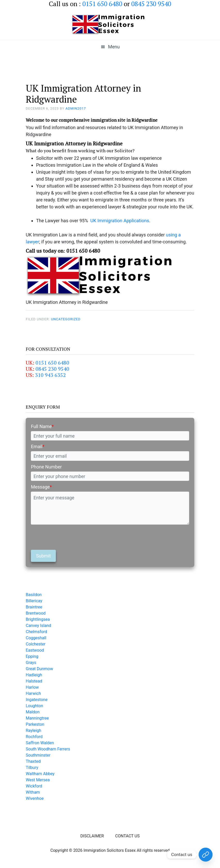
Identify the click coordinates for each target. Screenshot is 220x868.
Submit (43, 556)
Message (41, 487)
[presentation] (70, 537)
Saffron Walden (40, 743)
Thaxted (33, 761)
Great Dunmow (39, 669)
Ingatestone (37, 700)
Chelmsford (36, 632)
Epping (32, 656)
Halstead (34, 681)
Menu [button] (114, 47)
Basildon (34, 595)
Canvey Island (38, 626)
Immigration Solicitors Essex (110, 24)
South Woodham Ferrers (48, 749)
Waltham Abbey (40, 774)
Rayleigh (33, 730)
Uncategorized (66, 319)
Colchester (36, 644)
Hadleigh (34, 675)
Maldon (33, 712)
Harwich (33, 693)
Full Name (42, 426)
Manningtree (37, 718)
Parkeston (35, 724)
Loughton (34, 706)
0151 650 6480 (52, 363)
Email (38, 446)
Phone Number (46, 467)
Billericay (34, 601)
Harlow (32, 687)
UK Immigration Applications (120, 221)
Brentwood (36, 613)
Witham (33, 792)
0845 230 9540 (52, 369)
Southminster (38, 755)
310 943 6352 (50, 375)
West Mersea (38, 780)
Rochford (34, 737)
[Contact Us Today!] (206, 855)
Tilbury (32, 768)
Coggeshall (36, 638)
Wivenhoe (35, 798)
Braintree (34, 607)
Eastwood (35, 650)
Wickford (34, 786)
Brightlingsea (38, 619)
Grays (31, 663)
